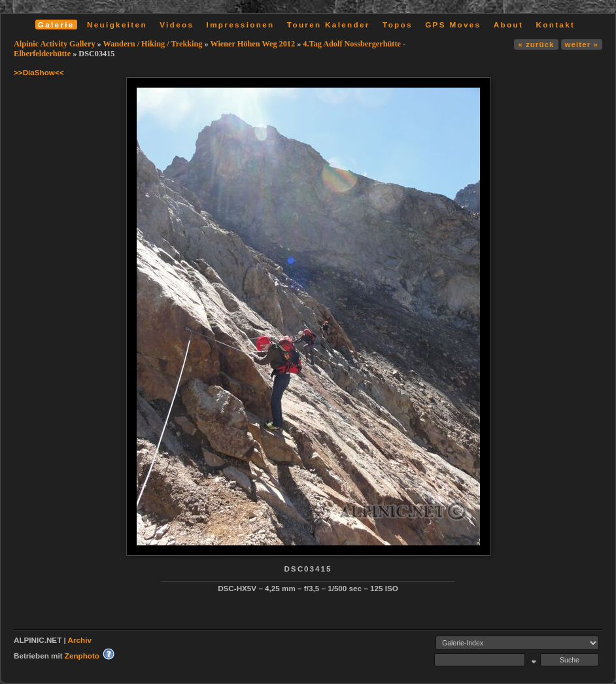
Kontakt (555, 25)
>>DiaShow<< (39, 72)
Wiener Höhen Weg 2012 (252, 44)
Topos (398, 25)
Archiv (80, 640)
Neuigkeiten (117, 25)
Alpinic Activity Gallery (55, 44)
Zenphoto (82, 656)
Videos (177, 25)
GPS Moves (453, 25)
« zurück (536, 44)
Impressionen (241, 25)
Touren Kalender (329, 25)
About (508, 25)
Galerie (56, 25)
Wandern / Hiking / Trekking (153, 44)
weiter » (582, 44)
